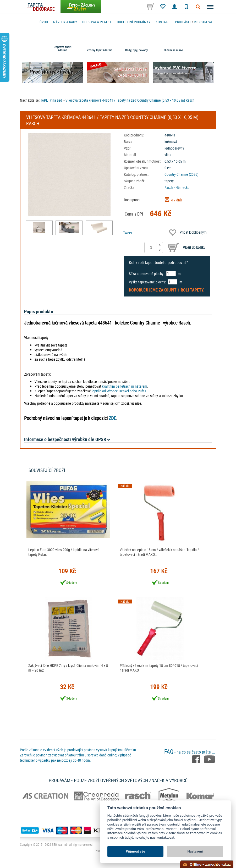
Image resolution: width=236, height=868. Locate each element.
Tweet (128, 233)
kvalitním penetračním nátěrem (125, 386)
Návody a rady (65, 22)
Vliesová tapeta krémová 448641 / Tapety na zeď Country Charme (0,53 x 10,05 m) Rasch (130, 100)
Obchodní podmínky (134, 22)
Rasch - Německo (177, 187)
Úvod (44, 22)
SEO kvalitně (60, 844)
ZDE (112, 418)
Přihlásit (183, 22)
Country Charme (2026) (181, 174)
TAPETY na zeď (51, 100)
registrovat (204, 22)
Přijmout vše (135, 851)
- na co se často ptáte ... (190, 752)
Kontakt (163, 22)
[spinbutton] (151, 248)
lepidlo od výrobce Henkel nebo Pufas (119, 391)
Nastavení (195, 851)
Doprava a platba (97, 22)
